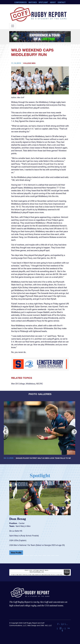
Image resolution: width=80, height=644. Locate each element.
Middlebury (31, 384)
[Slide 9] (57, 555)
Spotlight (43, 2)
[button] (14, 518)
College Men (29, 63)
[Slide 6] (44, 555)
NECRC (40, 384)
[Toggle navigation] (13, 26)
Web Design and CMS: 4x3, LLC (40, 625)
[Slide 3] (31, 555)
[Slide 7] (49, 555)
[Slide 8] (53, 555)
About (53, 2)
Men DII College (18, 384)
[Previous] (6, 432)
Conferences (21, 2)
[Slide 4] (36, 555)
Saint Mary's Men (23, 526)
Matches (33, 2)
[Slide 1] (23, 555)
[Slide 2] (27, 555)
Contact (62, 2)
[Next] (74, 432)
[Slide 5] (40, 555)
